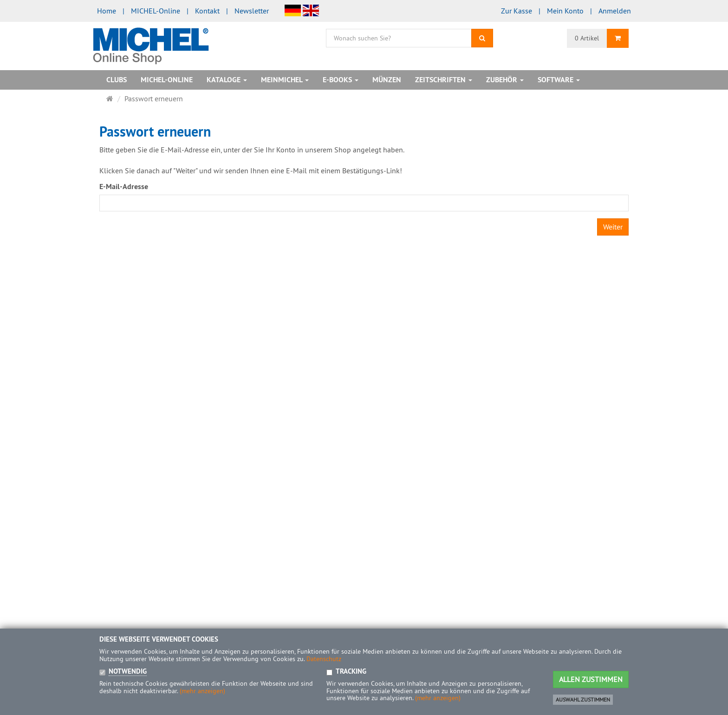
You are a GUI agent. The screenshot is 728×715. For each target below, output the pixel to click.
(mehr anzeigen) (202, 691)
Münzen (387, 80)
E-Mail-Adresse (124, 187)
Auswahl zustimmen (583, 699)
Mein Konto (565, 11)
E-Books (341, 80)
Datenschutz (324, 659)
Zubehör (505, 80)
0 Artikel (587, 38)
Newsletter (252, 11)
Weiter (613, 227)
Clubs (117, 80)
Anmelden (615, 11)
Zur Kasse (517, 11)
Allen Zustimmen (591, 679)
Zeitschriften (444, 80)
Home (107, 11)
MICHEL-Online (156, 11)
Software (559, 80)
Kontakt (207, 11)
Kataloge (227, 80)
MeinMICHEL (285, 80)
